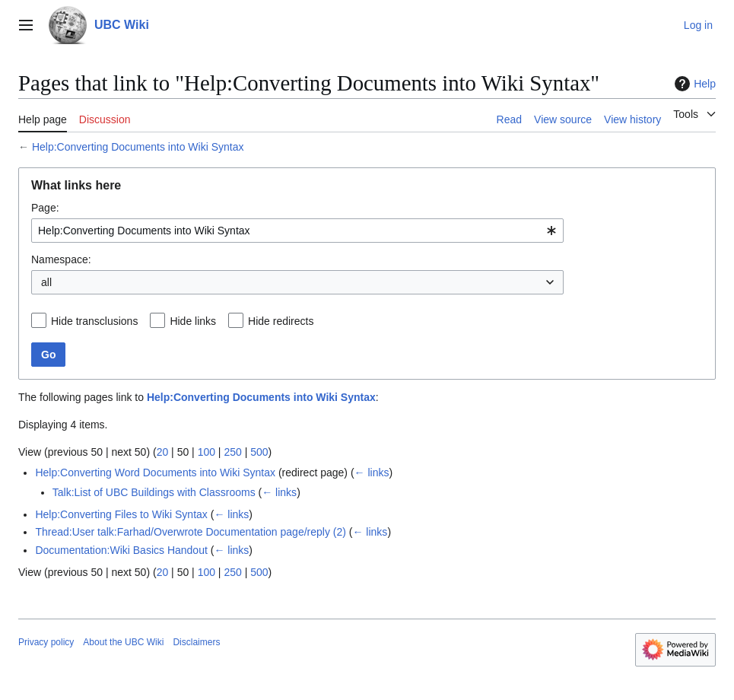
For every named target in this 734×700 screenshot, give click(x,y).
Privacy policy (46, 642)
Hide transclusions (94, 321)
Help (693, 84)
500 (259, 452)
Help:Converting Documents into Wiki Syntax (138, 147)
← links (372, 473)
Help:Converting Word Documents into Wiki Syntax (155, 473)
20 (163, 452)
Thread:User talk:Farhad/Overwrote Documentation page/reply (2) (191, 532)
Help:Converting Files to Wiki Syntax (121, 514)
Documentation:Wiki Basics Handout (121, 550)
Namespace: (61, 259)
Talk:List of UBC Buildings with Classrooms (154, 492)
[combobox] (297, 231)
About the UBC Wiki (123, 642)
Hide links (193, 321)
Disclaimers (196, 642)
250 (232, 452)
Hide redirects (281, 321)
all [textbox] (46, 282)
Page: (45, 208)
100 (207, 452)
